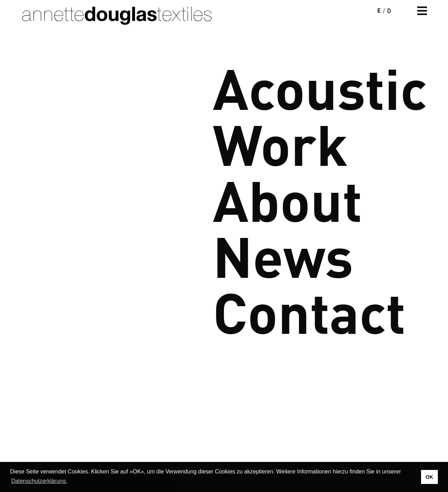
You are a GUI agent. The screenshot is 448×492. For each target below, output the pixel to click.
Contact (309, 310)
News (283, 254)
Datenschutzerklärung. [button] (39, 481)
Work (280, 142)
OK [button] (429, 477)
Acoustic (320, 86)
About (288, 198)
